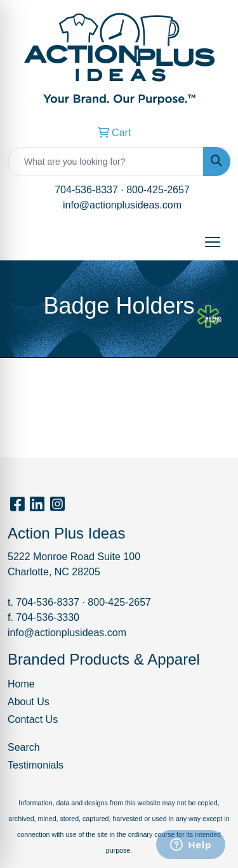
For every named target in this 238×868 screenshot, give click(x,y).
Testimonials (36, 765)
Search (24, 747)
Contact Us (33, 719)
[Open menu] (213, 242)
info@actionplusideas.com (122, 205)
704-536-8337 (86, 190)
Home (21, 684)
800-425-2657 (158, 190)
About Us (29, 702)
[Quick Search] (106, 162)
